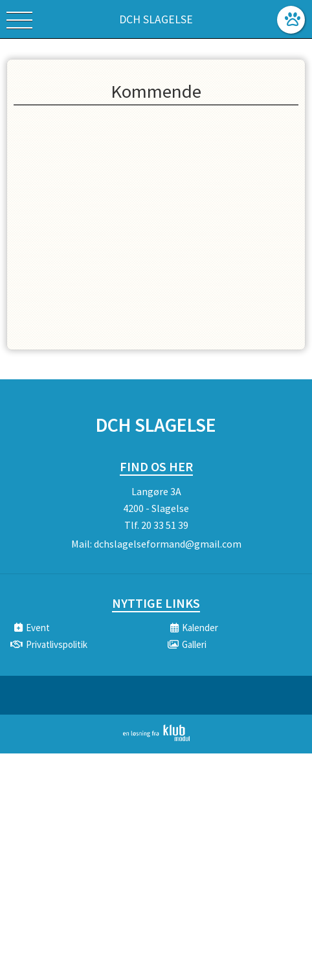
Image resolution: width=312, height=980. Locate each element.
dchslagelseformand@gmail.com (168, 544)
